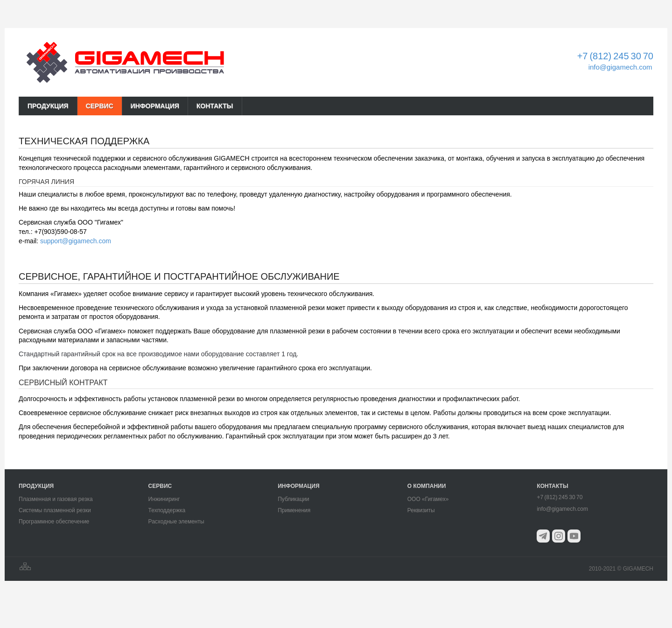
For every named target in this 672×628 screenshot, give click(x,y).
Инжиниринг (164, 499)
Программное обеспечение (54, 522)
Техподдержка (167, 510)
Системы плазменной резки (55, 510)
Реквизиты (421, 510)
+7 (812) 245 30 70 (615, 56)
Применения (294, 510)
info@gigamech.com (620, 67)
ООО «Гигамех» (428, 499)
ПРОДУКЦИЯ (48, 106)
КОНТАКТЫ (215, 106)
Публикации (293, 499)
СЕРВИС (100, 106)
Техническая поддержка (84, 141)
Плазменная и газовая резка (56, 499)
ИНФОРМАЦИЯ (155, 106)
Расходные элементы (176, 522)
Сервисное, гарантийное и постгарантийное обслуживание (179, 276)
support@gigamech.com (76, 241)
